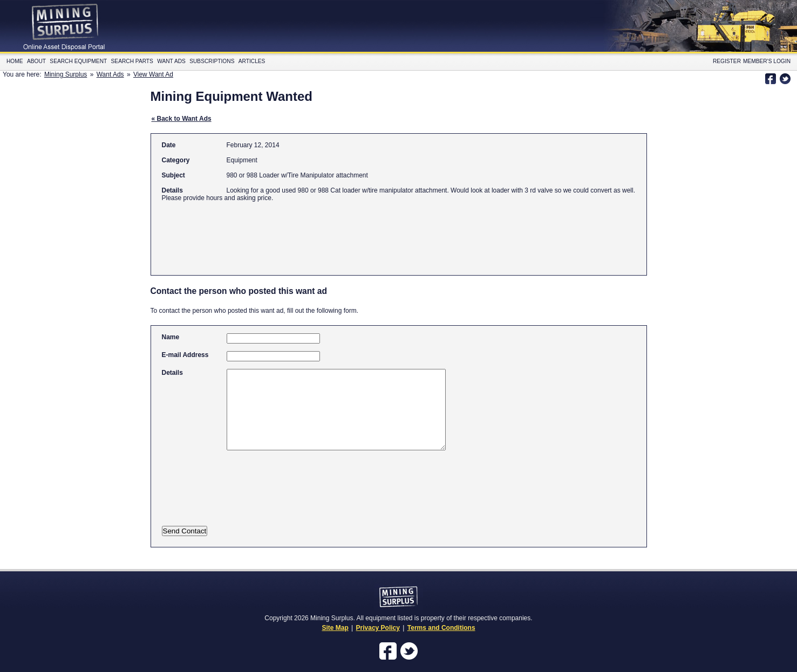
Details (172, 190)
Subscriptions (212, 61)
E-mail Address (185, 355)
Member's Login (767, 61)
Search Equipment (78, 61)
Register (727, 61)
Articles (252, 61)
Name (171, 337)
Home (15, 61)
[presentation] (268, 495)
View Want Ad (153, 74)
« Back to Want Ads (182, 119)
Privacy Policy (378, 628)
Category (176, 160)
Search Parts (132, 61)
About (36, 61)
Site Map (335, 628)
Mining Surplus (66, 74)
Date (169, 145)
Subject (173, 175)
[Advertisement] (358, 234)
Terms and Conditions (441, 628)
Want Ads (171, 61)
